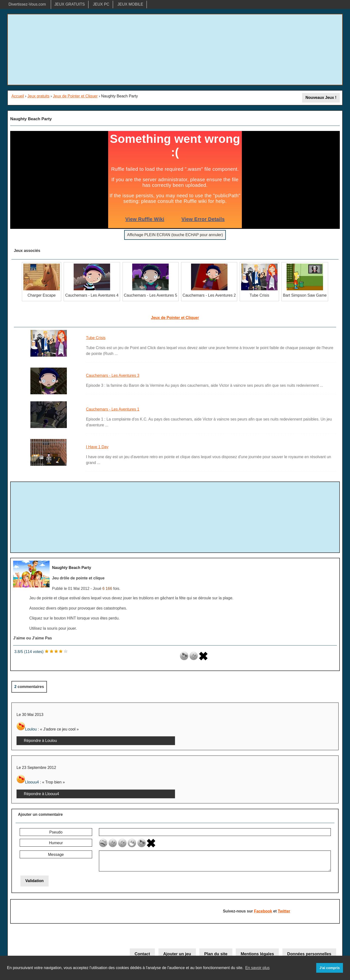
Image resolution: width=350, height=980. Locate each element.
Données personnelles (309, 954)
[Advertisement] (175, 50)
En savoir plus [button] (258, 968)
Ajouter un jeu (177, 954)
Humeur (56, 843)
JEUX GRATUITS (70, 4)
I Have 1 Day (97, 447)
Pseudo (56, 832)
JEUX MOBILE (130, 4)
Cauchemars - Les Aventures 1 (113, 409)
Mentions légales (257, 954)
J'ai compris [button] (329, 968)
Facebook (263, 911)
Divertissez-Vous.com (27, 4)
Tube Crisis (96, 338)
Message (56, 855)
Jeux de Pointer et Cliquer (75, 96)
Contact (142, 954)
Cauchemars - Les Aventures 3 (113, 375)
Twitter (284, 911)
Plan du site (216, 954)
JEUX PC (101, 4)
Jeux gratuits (39, 96)
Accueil (18, 96)
